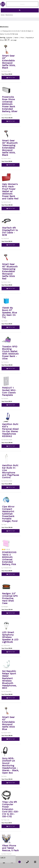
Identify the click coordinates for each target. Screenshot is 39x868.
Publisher (9, 38)
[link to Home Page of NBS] (3, 6)
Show (2, 40)
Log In (3, 857)
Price (22, 38)
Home (3, 15)
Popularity (29, 38)
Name (16, 38)
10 (27, 31)
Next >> (31, 31)
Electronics (9, 15)
